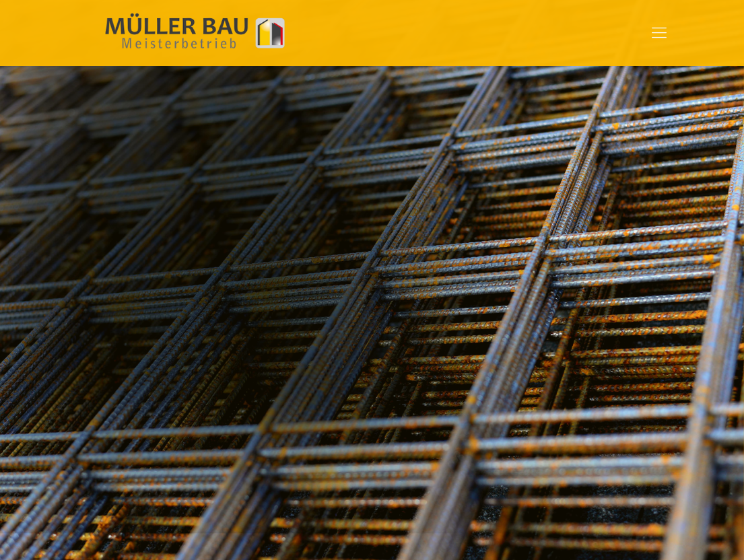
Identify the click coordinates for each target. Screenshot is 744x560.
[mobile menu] (659, 33)
